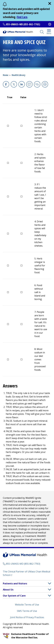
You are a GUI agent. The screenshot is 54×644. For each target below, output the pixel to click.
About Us (8, 590)
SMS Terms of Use (27, 611)
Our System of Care (14, 596)
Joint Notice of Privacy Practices (27, 617)
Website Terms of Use (27, 605)
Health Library (18, 75)
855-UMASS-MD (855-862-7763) (23, 24)
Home (6, 75)
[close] (50, 3)
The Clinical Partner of (26, 573)
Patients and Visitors (15, 584)
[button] (50, 583)
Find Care (22, 17)
